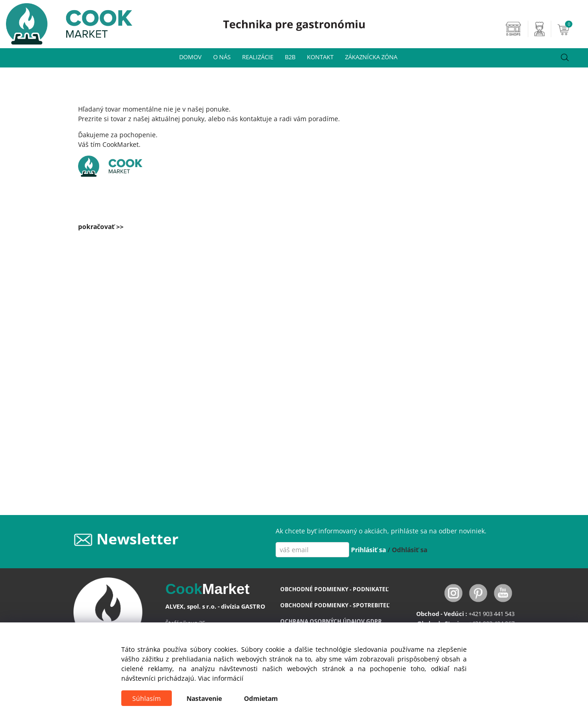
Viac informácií (221, 678)
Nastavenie (204, 698)
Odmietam (261, 698)
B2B (290, 57)
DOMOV (190, 57)
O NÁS (222, 57)
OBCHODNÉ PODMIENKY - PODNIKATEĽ (334, 589)
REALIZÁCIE (258, 57)
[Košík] (571, 29)
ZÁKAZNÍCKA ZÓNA (371, 57)
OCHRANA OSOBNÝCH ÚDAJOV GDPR (331, 621)
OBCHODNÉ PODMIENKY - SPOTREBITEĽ (335, 605)
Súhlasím (147, 698)
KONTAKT (320, 57)
